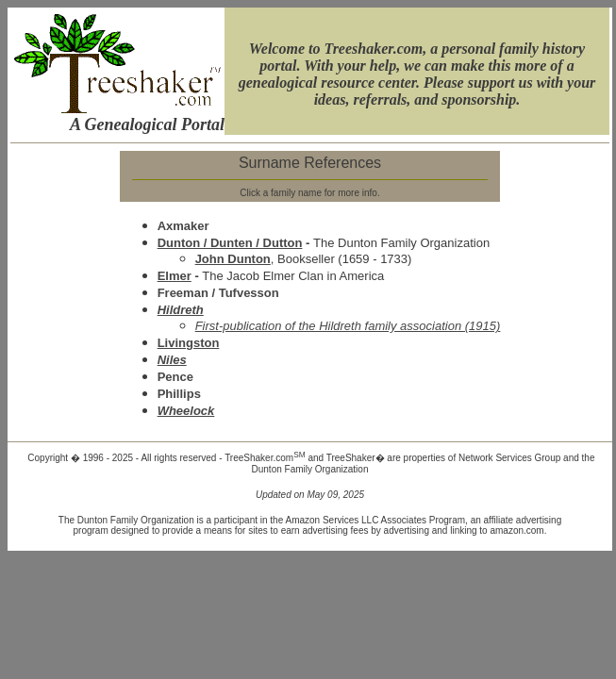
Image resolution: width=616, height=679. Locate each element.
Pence (175, 377)
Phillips (179, 394)
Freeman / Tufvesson (218, 293)
